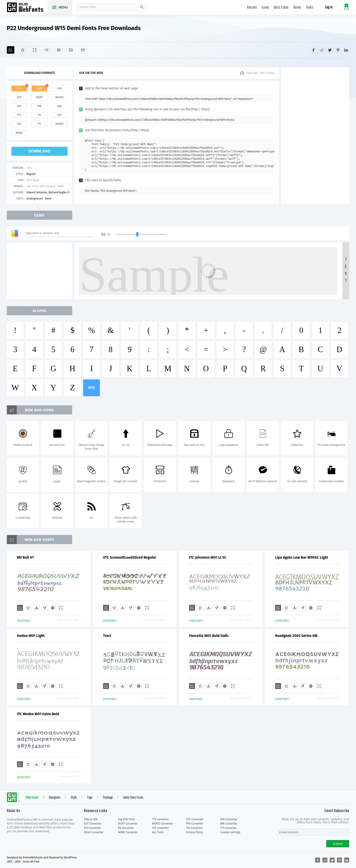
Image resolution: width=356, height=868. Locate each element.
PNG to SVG (91, 819)
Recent (252, 8)
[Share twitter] (330, 50)
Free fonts (27, 8)
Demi (48, 199)
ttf (19, 88)
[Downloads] (36, 608)
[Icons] (71, 50)
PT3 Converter (93, 828)
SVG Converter (229, 819)
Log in (329, 7)
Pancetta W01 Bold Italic (209, 636)
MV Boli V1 (25, 557)
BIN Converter (229, 824)
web (40, 88)
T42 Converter (195, 828)
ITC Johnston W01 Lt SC (208, 557)
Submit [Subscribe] (338, 844)
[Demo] (35, 50)
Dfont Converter (94, 832)
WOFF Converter (128, 824)
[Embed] (53, 608)
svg (59, 88)
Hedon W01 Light (31, 636)
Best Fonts (281, 8)
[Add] (11, 50)
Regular (31, 174)
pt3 (19, 115)
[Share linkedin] (346, 50)
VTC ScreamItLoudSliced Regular (130, 557)
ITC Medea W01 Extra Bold (38, 714)
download (40, 151)
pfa (39, 106)
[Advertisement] (315, 136)
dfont (59, 124)
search (142, 7)
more (91, 388)
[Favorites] (23, 50)
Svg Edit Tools (127, 819)
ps (39, 115)
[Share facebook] (314, 50)
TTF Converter (161, 819)
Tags (90, 798)
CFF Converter (161, 828)
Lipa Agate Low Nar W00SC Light (302, 557)
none (19, 133)
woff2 (60, 97)
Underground (35, 199)
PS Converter (126, 828)
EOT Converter (93, 824)
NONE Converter (128, 832)
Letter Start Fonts (133, 798)
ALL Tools (158, 832)
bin (60, 106)
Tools (310, 8)
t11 (39, 124)
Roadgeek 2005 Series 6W (296, 636)
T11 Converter (228, 828)
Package (108, 798)
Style (74, 798)
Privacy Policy (195, 832)
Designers (55, 798)
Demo (297, 8)
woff (39, 97)
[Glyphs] (47, 50)
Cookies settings (230, 832)
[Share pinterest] (338, 50)
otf (19, 106)
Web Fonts (32, 798)
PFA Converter (195, 824)
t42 (19, 124)
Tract (107, 636)
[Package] (59, 50)
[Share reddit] (322, 50)
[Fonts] (83, 50)
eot (19, 97)
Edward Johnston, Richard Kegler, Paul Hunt (53, 192)
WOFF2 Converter (163, 824)
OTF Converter (195, 819)
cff (60, 115)
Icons (265, 8)
